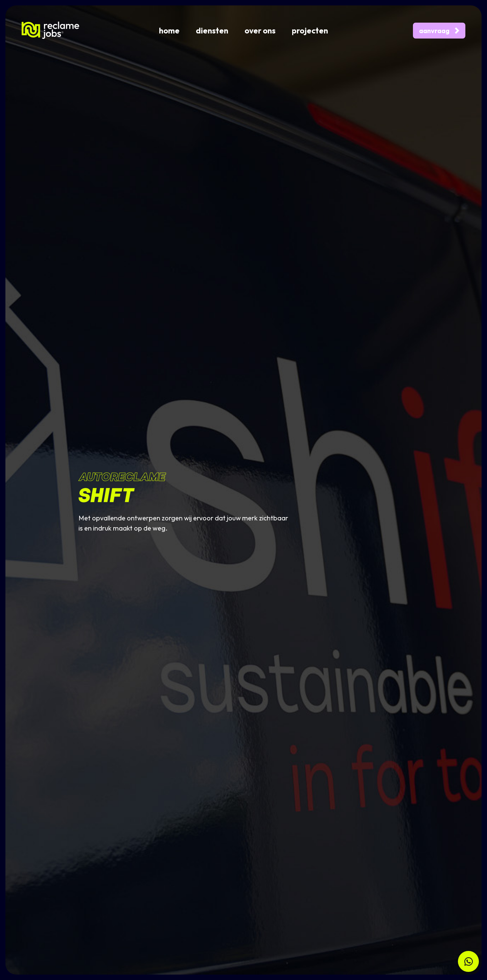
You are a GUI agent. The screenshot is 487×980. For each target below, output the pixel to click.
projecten (310, 31)
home (169, 31)
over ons (260, 31)
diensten (212, 31)
